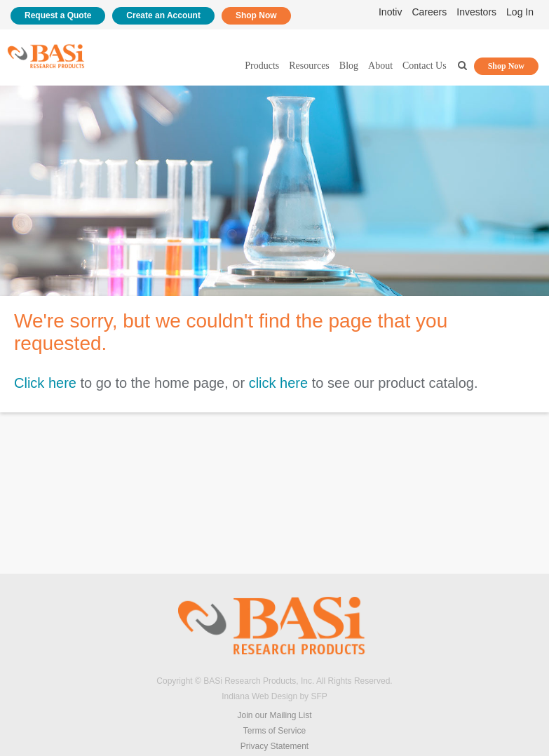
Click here (45, 383)
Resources (309, 66)
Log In (520, 12)
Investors (476, 12)
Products (262, 66)
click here (278, 383)
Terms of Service (274, 731)
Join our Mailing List (274, 715)
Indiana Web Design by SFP (274, 696)
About (380, 66)
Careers (429, 12)
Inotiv (390, 12)
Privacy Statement (274, 746)
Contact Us (425, 66)
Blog (349, 66)
